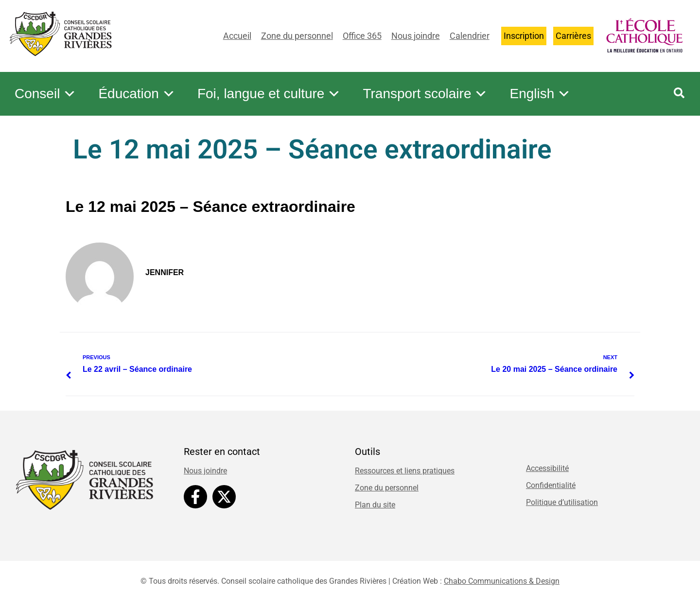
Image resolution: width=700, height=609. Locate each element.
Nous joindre (416, 36)
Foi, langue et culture (269, 94)
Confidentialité (551, 485)
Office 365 (362, 36)
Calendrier (470, 36)
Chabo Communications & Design (502, 581)
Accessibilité (547, 468)
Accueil (237, 36)
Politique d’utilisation (562, 502)
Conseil (45, 94)
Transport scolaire (425, 94)
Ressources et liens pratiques (405, 471)
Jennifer (165, 272)
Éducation (137, 94)
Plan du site (375, 505)
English (540, 94)
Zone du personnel (297, 36)
